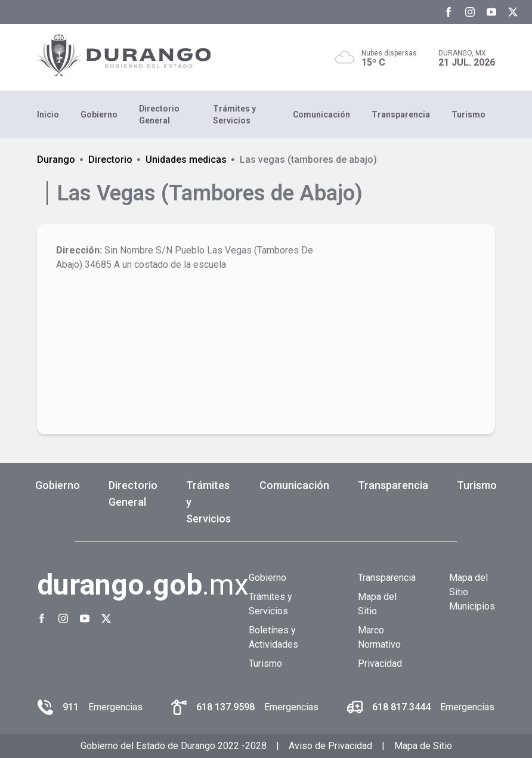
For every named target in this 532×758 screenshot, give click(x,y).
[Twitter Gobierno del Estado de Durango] (513, 12)
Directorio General (159, 115)
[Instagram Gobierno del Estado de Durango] (470, 12)
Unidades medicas (186, 160)
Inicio (48, 115)
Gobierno (99, 115)
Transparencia (401, 115)
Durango (56, 160)
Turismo (468, 115)
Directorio (110, 160)
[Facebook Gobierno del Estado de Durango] (449, 12)
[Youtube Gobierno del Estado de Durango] (491, 12)
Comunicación (321, 115)
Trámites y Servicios (234, 115)
